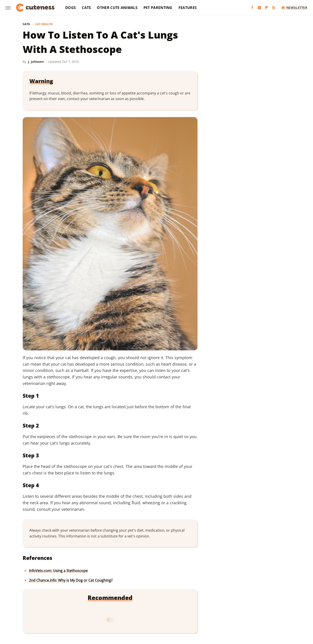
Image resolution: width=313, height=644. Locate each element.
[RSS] (274, 8)
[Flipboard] (267, 8)
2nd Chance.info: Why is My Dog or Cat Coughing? (71, 580)
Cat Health (44, 24)
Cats (86, 8)
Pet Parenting (158, 8)
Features (188, 8)
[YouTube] (259, 8)
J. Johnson (36, 62)
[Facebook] (252, 8)
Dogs (71, 8)
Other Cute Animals (117, 8)
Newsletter (295, 8)
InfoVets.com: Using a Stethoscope (58, 571)
